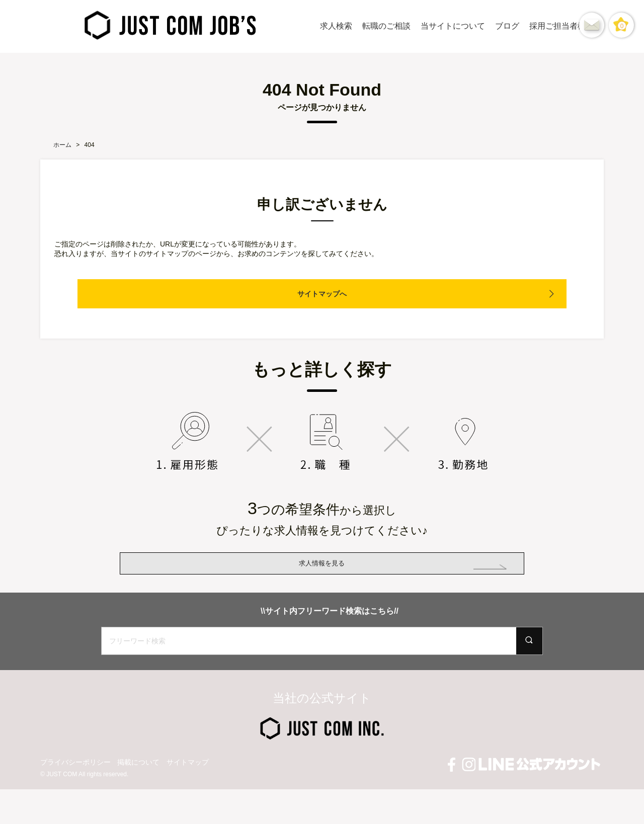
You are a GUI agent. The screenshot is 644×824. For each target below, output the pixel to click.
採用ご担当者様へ (561, 26)
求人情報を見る (322, 580)
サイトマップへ (322, 294)
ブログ (507, 26)
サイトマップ (188, 797)
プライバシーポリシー (75, 797)
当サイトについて (453, 26)
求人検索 (336, 26)
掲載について (138, 797)
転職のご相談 (386, 26)
